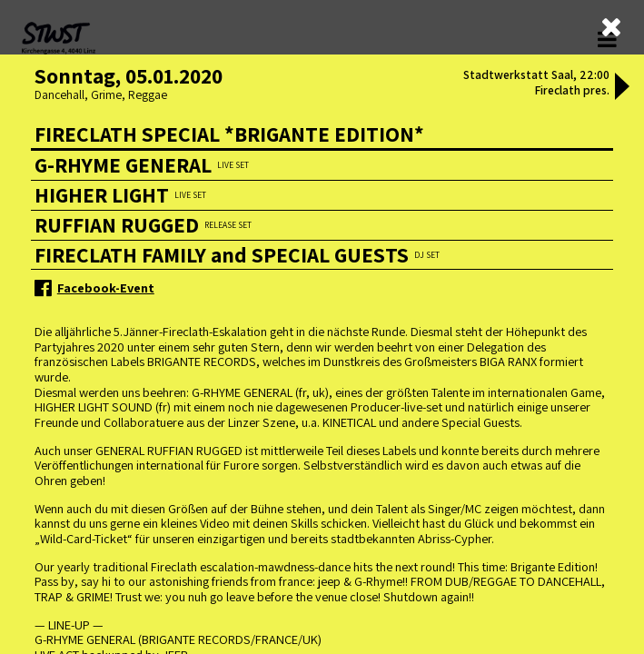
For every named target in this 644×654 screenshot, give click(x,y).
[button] (622, 88)
